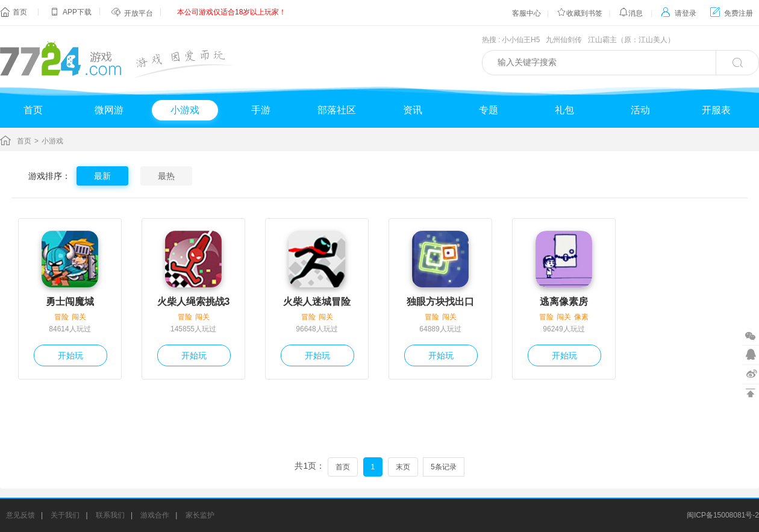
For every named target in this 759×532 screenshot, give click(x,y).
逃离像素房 (564, 302)
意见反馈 (20, 515)
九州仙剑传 (564, 40)
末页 (403, 467)
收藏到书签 (579, 13)
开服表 (716, 110)
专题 (489, 110)
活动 (640, 110)
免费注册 (732, 13)
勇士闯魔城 (70, 302)
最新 (102, 176)
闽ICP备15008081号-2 (723, 515)
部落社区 (337, 110)
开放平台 (139, 13)
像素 (581, 317)
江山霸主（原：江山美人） (631, 40)
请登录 (679, 13)
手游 (261, 110)
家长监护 (200, 515)
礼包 (564, 110)
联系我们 (110, 515)
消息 (631, 13)
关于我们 (65, 515)
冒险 (61, 317)
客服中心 (526, 13)
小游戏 (185, 110)
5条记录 (444, 467)
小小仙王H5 (521, 40)
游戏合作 (155, 515)
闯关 (79, 317)
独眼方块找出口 (440, 302)
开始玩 (70, 355)
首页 (20, 12)
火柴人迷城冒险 (317, 302)
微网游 (109, 110)
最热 (166, 176)
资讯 (413, 110)
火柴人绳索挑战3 (194, 302)
